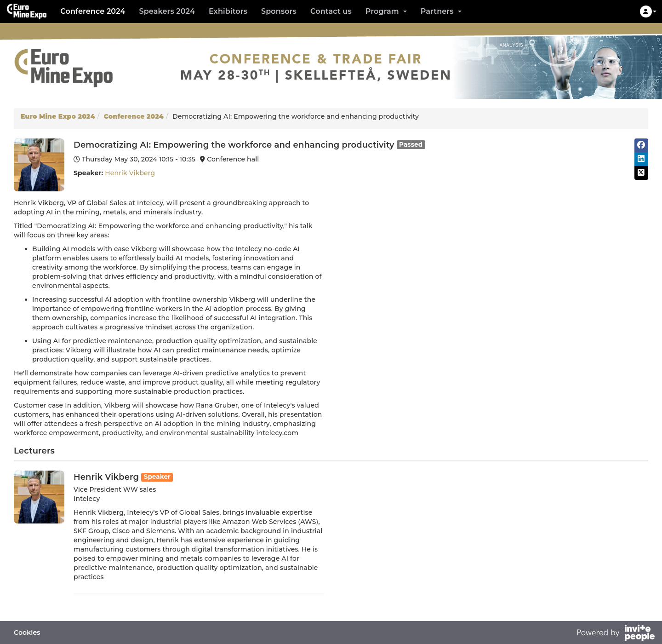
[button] (648, 11)
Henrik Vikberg (130, 173)
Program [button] (386, 11)
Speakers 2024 (167, 11)
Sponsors (279, 11)
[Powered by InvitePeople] (616, 634)
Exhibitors (228, 11)
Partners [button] (441, 11)
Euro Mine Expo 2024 (58, 116)
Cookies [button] (27, 632)
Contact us (331, 11)
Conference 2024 (93, 11)
